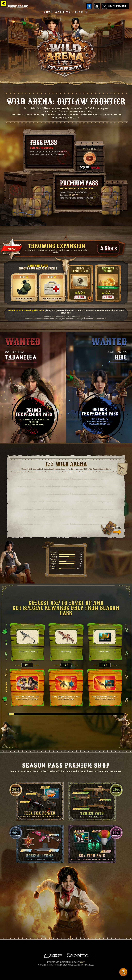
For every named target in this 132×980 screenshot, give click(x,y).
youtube (10, 974)
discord (15, 974)
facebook (5, 974)
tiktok (21, 974)
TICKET (82, 962)
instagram (26, 974)
